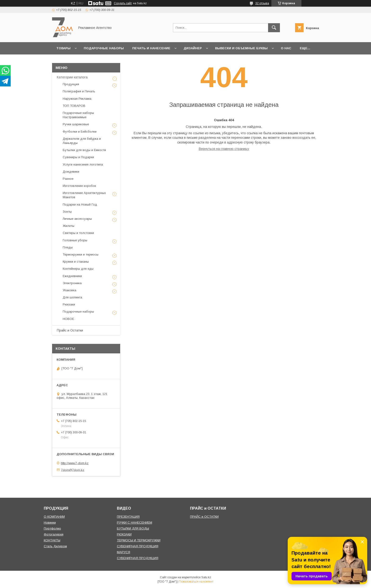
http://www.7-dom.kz (75, 463)
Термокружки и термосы (81, 254)
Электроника (72, 283)
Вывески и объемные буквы (241, 48)
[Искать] (274, 28)
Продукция (71, 84)
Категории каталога (72, 77)
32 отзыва (262, 3)
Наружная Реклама (77, 99)
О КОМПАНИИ (54, 517)
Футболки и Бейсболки (80, 132)
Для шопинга (72, 297)
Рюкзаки (69, 304)
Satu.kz (206, 577)
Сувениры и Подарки (78, 157)
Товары (63, 48)
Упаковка (69, 290)
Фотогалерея (54, 534)
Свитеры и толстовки (78, 233)
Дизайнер (193, 48)
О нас (286, 48)
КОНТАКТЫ (52, 540)
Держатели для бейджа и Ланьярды (82, 141)
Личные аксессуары (77, 219)
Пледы (68, 247)
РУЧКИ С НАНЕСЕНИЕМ (135, 523)
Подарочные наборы (104, 48)
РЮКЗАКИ (124, 534)
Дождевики (71, 172)
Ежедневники (72, 276)
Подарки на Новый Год (80, 204)
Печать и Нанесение (151, 48)
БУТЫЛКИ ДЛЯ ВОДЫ (133, 528)
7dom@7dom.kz (73, 470)
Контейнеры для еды (78, 269)
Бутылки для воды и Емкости (84, 150)
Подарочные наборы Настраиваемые (78, 115)
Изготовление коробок (79, 186)
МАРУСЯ (124, 552)
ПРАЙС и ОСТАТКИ (204, 517)
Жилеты (68, 226)
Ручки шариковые (76, 124)
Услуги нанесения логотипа (83, 164)
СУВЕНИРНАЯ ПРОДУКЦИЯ (138, 546)
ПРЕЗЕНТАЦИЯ (128, 517)
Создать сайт (123, 3)
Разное (68, 179)
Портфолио (52, 528)
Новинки (50, 523)
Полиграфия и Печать (79, 91)
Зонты (67, 212)
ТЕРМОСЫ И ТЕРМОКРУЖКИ (139, 540)
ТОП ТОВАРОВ (74, 106)
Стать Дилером (55, 546)
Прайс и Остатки (70, 330)
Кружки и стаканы (76, 262)
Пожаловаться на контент (196, 582)
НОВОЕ (68, 319)
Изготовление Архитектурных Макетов (84, 195)
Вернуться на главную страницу (224, 149)
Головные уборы (75, 240)
